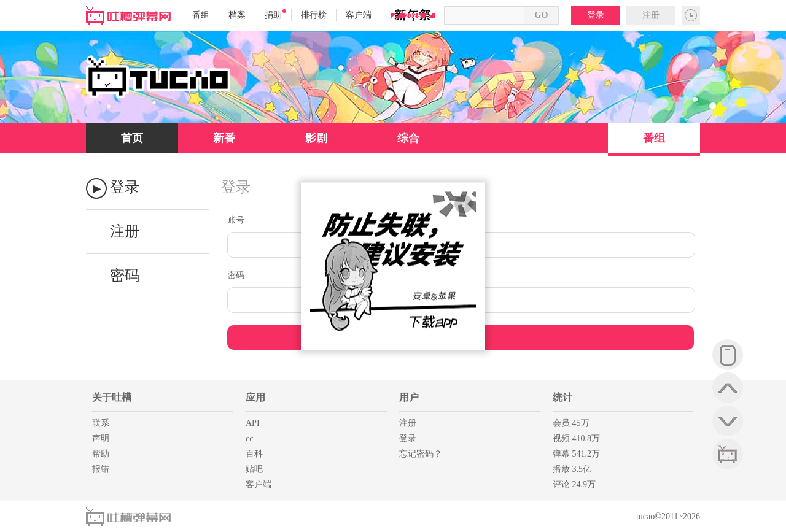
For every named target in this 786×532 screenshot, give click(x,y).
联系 (101, 423)
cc (249, 438)
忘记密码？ (421, 454)
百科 (254, 454)
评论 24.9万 (574, 484)
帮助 (101, 454)
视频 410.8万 (576, 438)
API (253, 423)
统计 (562, 397)
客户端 (359, 15)
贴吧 (254, 469)
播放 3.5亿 (572, 469)
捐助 (275, 14)
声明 (101, 438)
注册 (651, 15)
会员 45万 (571, 423)
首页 (132, 138)
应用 (255, 397)
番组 (201, 15)
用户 (409, 397)
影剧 (316, 138)
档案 (237, 15)
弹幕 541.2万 (576, 454)
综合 (408, 138)
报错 (101, 469)
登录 (596, 15)
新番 (224, 138)
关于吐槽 (112, 397)
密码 (125, 276)
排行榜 (314, 15)
